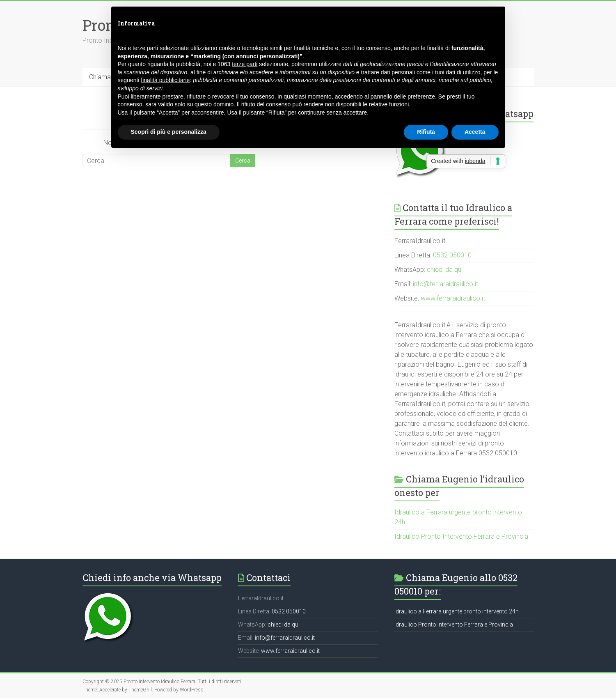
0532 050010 (452, 255)
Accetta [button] (475, 132)
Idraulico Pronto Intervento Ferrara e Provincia (461, 536)
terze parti (245, 64)
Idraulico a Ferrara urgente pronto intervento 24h (457, 611)
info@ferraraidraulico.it (445, 284)
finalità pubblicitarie (165, 80)
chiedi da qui (445, 270)
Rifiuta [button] (426, 132)
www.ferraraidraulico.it (453, 298)
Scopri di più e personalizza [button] (169, 132)
